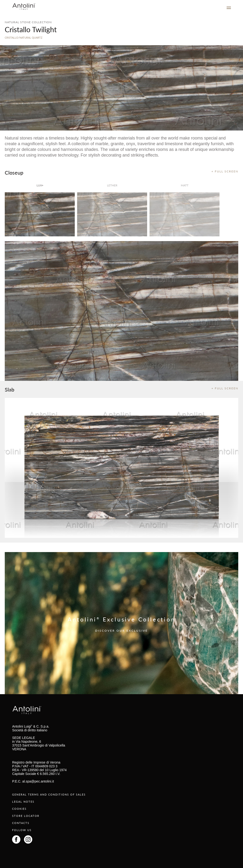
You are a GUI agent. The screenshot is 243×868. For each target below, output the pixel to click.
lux (40, 185)
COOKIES (19, 809)
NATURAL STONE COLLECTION (28, 22)
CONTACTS (21, 823)
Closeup (14, 172)
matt (185, 185)
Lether (112, 185)
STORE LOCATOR (26, 816)
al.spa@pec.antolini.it (38, 781)
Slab (9, 389)
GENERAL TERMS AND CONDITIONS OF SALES (49, 794)
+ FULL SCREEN (225, 171)
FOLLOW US (22, 830)
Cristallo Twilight (31, 29)
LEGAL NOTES (23, 802)
